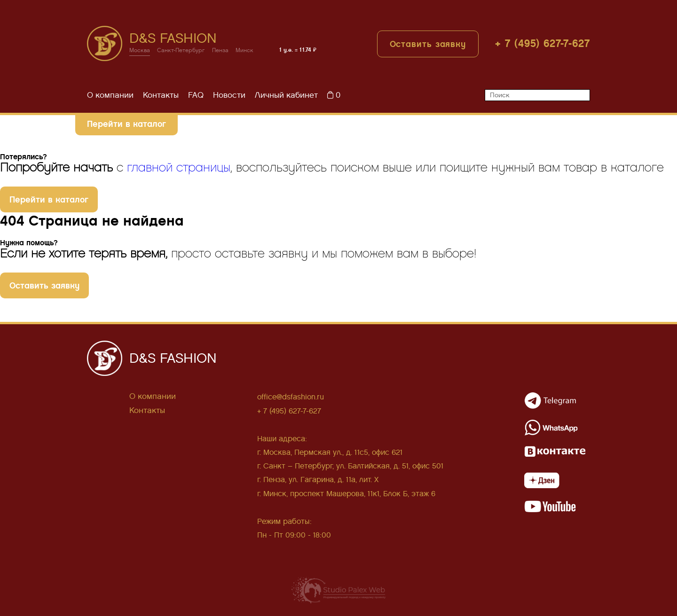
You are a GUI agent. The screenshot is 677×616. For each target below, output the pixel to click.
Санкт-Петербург (181, 51)
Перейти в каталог (126, 124)
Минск (244, 51)
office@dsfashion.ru (291, 397)
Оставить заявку (428, 44)
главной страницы (179, 168)
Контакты (161, 95)
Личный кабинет (286, 95)
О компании (110, 95)
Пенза (220, 51)
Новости (229, 95)
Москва (140, 51)
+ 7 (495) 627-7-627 (543, 43)
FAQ (196, 95)
